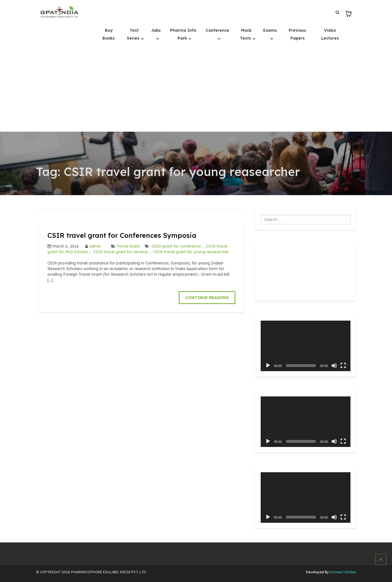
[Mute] (334, 366)
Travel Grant (128, 246)
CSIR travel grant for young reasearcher (191, 252)
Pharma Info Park (183, 34)
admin (95, 246)
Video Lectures (330, 34)
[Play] (268, 366)
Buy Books (109, 34)
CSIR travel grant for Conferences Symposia (122, 235)
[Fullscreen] (343, 366)
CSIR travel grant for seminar (121, 252)
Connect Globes (342, 572)
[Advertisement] (196, 90)
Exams (270, 30)
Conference (217, 30)
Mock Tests (246, 34)
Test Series (134, 34)
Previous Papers (297, 34)
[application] (306, 346)
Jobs (156, 30)
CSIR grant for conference (176, 246)
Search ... (261, 215)
